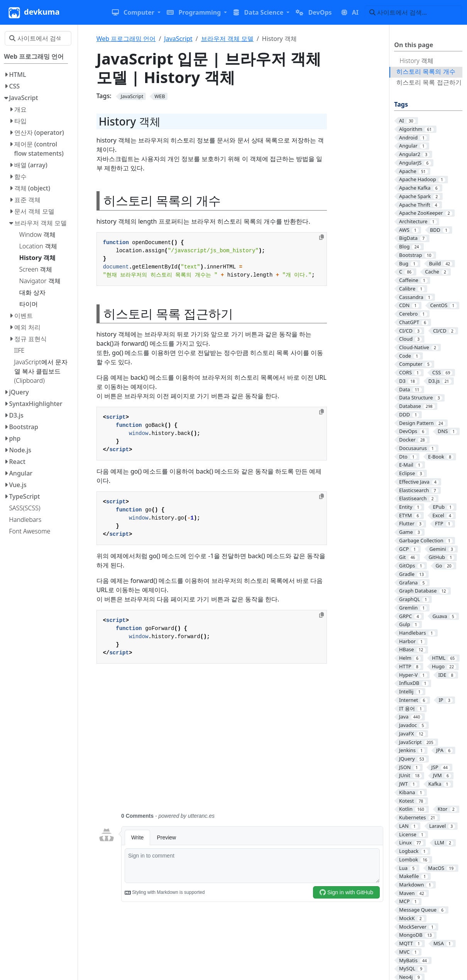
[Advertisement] (241, 742)
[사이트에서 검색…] (414, 12)
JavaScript (178, 39)
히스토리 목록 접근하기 (429, 82)
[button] (136, 12)
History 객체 (416, 61)
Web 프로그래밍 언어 (126, 39)
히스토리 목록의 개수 (426, 71)
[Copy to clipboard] (321, 237)
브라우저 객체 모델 (227, 39)
